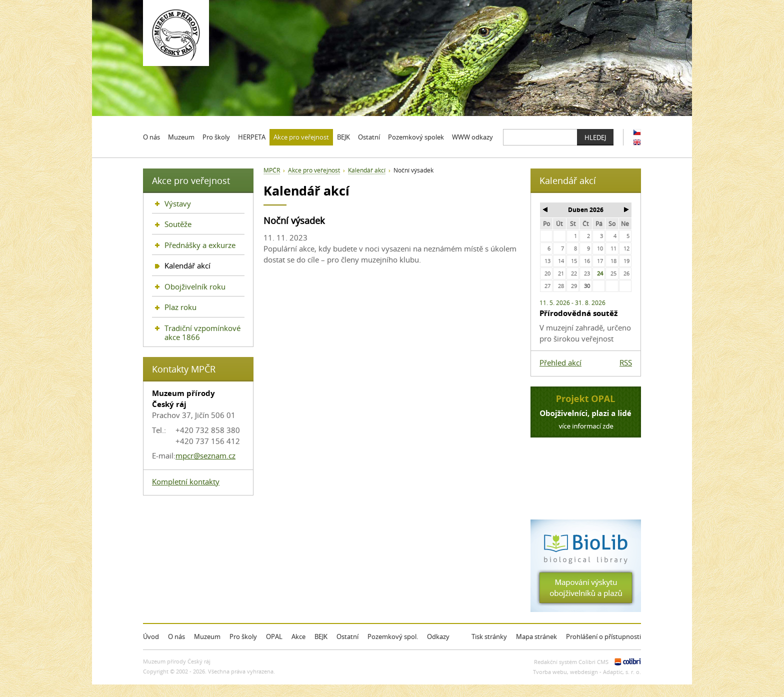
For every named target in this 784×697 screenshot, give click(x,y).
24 (600, 273)
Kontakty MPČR (184, 369)
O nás (176, 636)
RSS (626, 362)
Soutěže (178, 224)
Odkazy (438, 636)
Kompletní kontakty (186, 481)
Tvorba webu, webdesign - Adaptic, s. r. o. (587, 672)
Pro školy (243, 636)
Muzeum (207, 636)
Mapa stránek (536, 636)
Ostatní (347, 636)
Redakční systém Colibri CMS (571, 662)
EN (637, 142)
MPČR (272, 170)
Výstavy (178, 203)
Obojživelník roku (195, 286)
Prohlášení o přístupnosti (603, 636)
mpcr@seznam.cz (205, 455)
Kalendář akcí (367, 170)
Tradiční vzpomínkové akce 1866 (202, 332)
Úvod (151, 636)
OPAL (274, 636)
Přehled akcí (560, 362)
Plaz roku (180, 307)
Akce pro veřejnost (314, 170)
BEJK (321, 636)
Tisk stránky (489, 636)
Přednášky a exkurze (200, 245)
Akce (298, 636)
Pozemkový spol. (393, 636)
